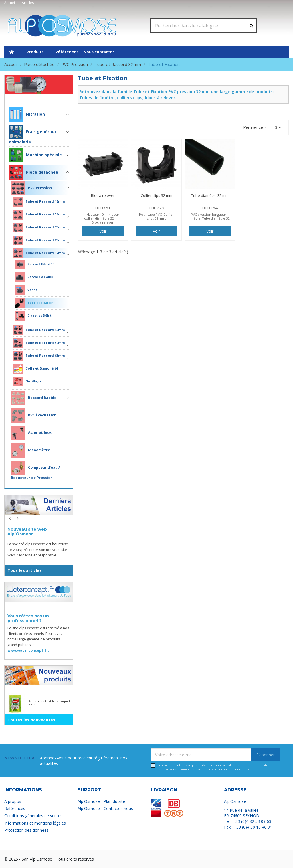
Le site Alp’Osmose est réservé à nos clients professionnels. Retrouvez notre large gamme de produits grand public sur (38, 639)
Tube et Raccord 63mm (39, 356)
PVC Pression (31, 188)
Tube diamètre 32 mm (210, 195)
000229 (157, 208)
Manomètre (30, 450)
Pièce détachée (51, 98)
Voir (103, 231)
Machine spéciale (35, 155)
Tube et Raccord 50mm (39, 343)
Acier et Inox (31, 433)
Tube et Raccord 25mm (39, 240)
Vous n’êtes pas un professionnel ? (28, 618)
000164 (210, 208)
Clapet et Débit (33, 316)
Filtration (27, 115)
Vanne (26, 290)
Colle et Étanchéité (35, 369)
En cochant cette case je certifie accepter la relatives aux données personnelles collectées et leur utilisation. (213, 767)
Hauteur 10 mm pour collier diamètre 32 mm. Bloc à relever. (103, 218)
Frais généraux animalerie (33, 135)
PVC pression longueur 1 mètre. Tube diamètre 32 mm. (210, 218)
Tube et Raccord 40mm (39, 330)
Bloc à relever (103, 195)
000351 (103, 208)
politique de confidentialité (247, 765)
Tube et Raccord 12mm (39, 202)
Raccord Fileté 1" (34, 264)
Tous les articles (25, 570)
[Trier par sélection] (255, 127)
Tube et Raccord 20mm (39, 228)
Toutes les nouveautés (31, 720)
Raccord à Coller (34, 277)
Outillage (27, 382)
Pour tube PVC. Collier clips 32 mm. (156, 216)
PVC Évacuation (34, 416)
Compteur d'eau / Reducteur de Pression (35, 470)
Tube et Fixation (34, 303)
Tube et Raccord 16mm (39, 215)
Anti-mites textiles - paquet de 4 (49, 703)
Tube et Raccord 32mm (39, 253)
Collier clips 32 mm (157, 195)
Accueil (10, 3)
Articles (28, 3)
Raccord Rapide (34, 398)
